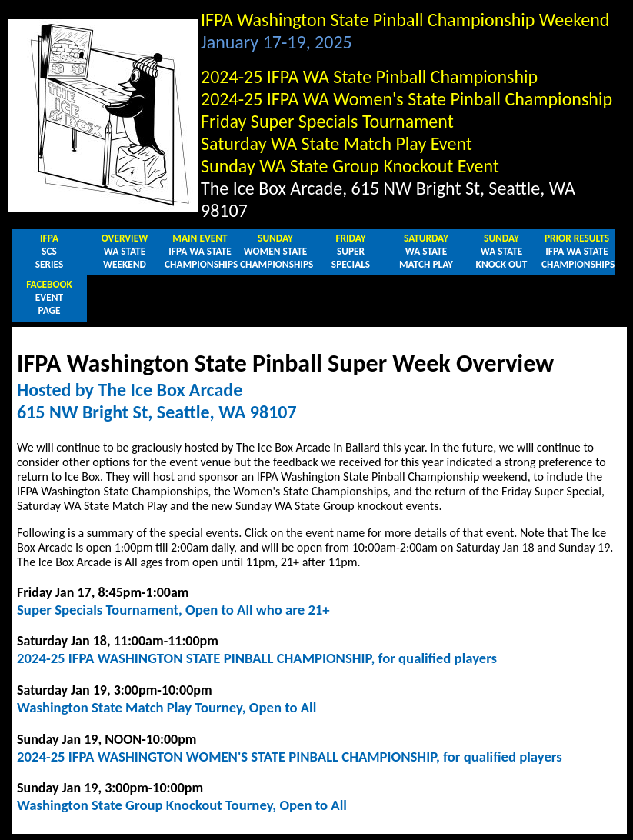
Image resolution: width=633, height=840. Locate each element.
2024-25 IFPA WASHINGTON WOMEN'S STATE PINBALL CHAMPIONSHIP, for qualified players (290, 757)
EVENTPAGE (49, 297)
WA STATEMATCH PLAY (426, 251)
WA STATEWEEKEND (125, 251)
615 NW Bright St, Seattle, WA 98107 (157, 412)
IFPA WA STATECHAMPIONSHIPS (201, 251)
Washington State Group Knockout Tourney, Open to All (182, 805)
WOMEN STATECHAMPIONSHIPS (277, 251)
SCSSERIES (50, 251)
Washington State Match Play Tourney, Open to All (167, 707)
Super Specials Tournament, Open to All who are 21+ (173, 610)
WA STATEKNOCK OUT (502, 251)
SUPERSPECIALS (351, 251)
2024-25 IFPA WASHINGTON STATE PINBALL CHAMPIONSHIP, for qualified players (257, 658)
